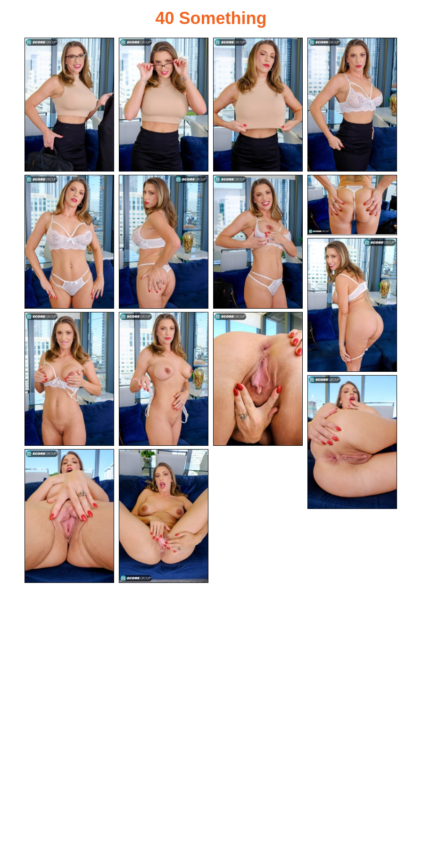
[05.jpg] (69, 242)
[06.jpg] (164, 242)
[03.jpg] (258, 105)
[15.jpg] (164, 516)
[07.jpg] (258, 242)
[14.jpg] (69, 516)
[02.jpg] (164, 105)
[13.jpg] (352, 442)
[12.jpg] (258, 379)
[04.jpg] (352, 105)
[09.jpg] (352, 305)
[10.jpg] (69, 379)
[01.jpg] (69, 105)
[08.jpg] (352, 205)
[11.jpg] (164, 379)
